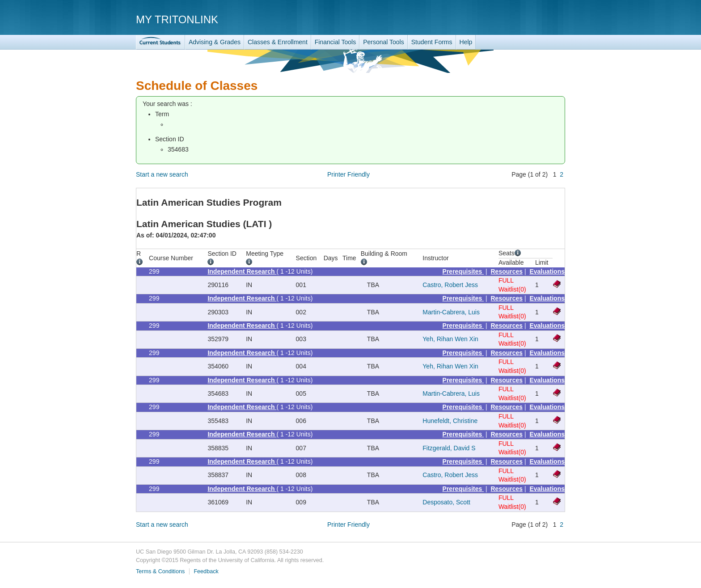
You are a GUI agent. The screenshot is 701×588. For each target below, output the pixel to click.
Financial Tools (335, 42)
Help (466, 42)
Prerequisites (463, 271)
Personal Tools (384, 42)
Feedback (206, 571)
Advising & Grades (215, 42)
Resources (507, 271)
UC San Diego (514, 19)
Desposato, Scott (446, 502)
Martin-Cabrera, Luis (451, 312)
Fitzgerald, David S (449, 448)
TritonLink (160, 42)
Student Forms (432, 42)
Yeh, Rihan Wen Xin (450, 339)
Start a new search (162, 174)
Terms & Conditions (160, 571)
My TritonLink (177, 19)
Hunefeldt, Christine (450, 421)
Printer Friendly (348, 174)
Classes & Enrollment (278, 42)
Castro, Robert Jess (450, 285)
